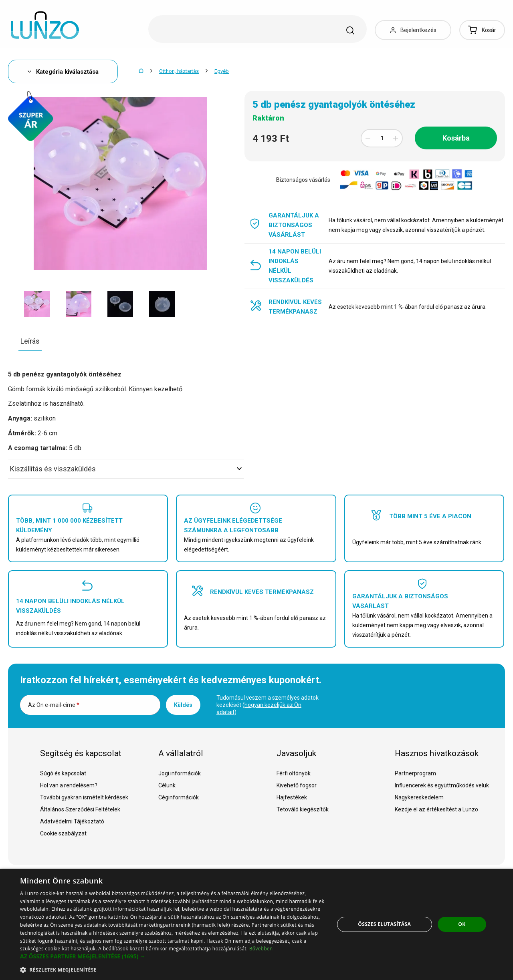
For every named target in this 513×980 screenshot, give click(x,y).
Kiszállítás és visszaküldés (126, 469)
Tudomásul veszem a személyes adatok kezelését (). (268, 705)
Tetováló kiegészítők (303, 809)
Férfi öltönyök (294, 773)
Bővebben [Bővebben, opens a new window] (261, 949)
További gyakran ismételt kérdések (84, 797)
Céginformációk (179, 797)
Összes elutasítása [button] (384, 924)
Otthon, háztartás (179, 71)
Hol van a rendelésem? (69, 785)
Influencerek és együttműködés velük (442, 785)
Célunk (167, 785)
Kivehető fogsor (297, 785)
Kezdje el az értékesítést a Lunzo (436, 809)
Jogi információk (180, 773)
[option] (37, 304)
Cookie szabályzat (63, 833)
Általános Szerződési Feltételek (80, 809)
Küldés (183, 705)
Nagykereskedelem (419, 797)
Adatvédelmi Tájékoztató (72, 821)
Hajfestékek (292, 797)
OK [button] (462, 924)
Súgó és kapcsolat (63, 773)
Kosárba (456, 138)
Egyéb (222, 71)
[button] (173, 956)
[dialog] (256, 924)
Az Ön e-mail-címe (54, 705)
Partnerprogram (415, 773)
